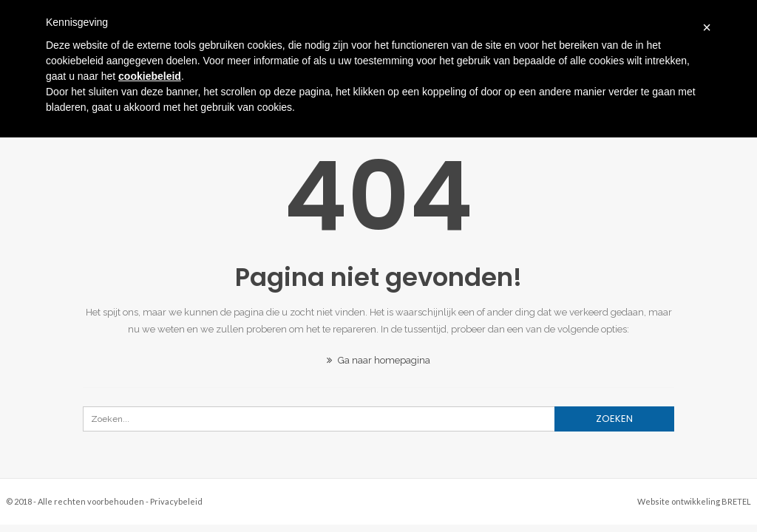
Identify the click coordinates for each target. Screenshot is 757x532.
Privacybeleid (176, 501)
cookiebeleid (150, 76)
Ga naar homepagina (378, 360)
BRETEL (736, 501)
